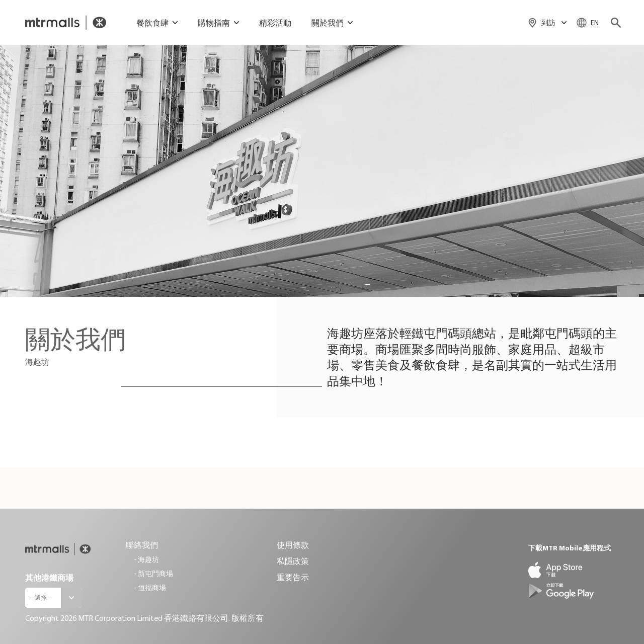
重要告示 (293, 577)
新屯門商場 (155, 574)
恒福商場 (152, 588)
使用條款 (293, 545)
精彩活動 (275, 23)
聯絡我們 (142, 545)
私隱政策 (293, 561)
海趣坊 (148, 559)
